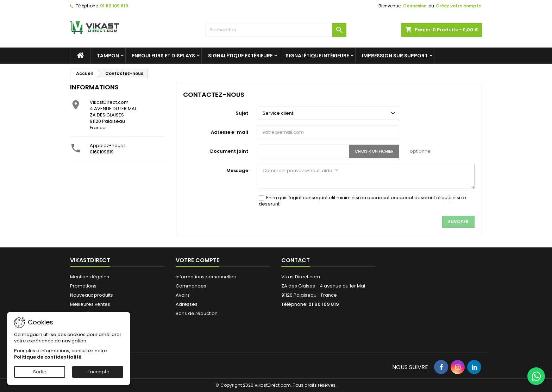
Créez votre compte (459, 6)
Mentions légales (90, 277)
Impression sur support (395, 56)
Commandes (191, 286)
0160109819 (102, 152)
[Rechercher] (276, 30)
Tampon (108, 56)
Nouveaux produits (92, 295)
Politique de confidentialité (48, 357)
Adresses (187, 304)
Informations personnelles (206, 277)
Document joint (229, 151)
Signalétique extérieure (240, 56)
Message (237, 170)
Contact (296, 260)
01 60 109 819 (114, 6)
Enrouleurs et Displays (164, 56)
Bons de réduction (197, 313)
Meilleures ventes (90, 304)
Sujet (242, 113)
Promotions (83, 286)
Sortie (40, 372)
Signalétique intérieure (317, 56)
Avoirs (183, 295)
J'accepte (98, 372)
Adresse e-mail (230, 132)
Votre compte (197, 260)
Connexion (415, 6)
